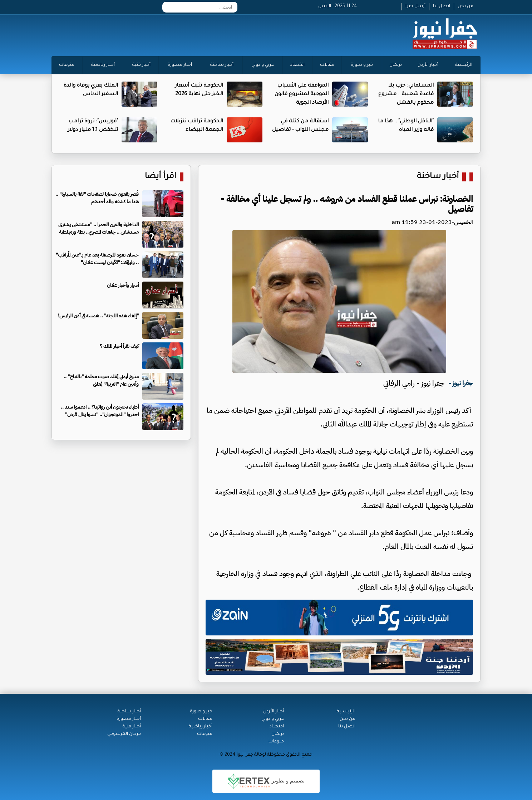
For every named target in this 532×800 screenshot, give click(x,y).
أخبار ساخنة (222, 65)
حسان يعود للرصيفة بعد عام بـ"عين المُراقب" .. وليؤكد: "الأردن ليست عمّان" (97, 259)
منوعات (67, 65)
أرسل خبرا (415, 6)
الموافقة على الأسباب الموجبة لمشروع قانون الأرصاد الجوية (302, 94)
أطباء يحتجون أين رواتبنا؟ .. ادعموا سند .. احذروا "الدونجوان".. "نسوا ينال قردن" (100, 411)
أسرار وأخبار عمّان (123, 285)
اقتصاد (297, 65)
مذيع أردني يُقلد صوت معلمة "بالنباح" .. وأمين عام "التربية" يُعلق (101, 380)
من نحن (465, 6)
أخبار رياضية (103, 65)
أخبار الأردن (428, 65)
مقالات (327, 65)
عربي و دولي (263, 65)
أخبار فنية (141, 65)
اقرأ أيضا (161, 177)
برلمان (396, 65)
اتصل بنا (442, 6)
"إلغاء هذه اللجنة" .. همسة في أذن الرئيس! (98, 316)
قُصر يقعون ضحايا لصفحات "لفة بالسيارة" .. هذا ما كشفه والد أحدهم (97, 198)
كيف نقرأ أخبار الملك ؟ (119, 346)
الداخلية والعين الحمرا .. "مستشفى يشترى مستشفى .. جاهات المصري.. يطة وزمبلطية (98, 228)
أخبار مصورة (180, 65)
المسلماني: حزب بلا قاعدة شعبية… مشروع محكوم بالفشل (406, 94)
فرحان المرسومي (124, 734)
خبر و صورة (362, 65)
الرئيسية (464, 65)
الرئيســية (346, 712)
